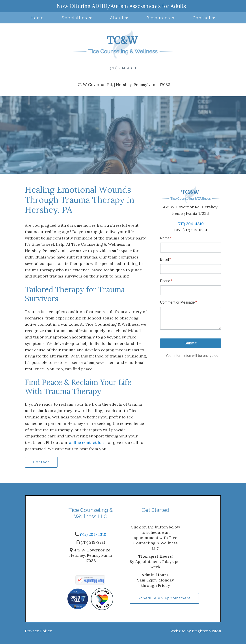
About (117, 18)
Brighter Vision (207, 631)
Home (37, 18)
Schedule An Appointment (164, 598)
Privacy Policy (38, 631)
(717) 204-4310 (123, 68)
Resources (158, 18)
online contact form (88, 442)
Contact (202, 18)
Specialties (75, 18)
